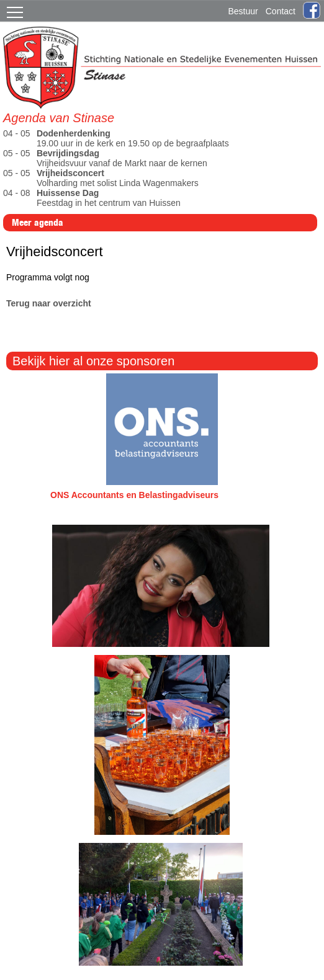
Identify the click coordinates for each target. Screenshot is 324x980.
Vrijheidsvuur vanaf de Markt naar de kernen (106, 158)
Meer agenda (38, 222)
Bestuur (243, 11)
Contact (281, 11)
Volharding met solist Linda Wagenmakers (102, 178)
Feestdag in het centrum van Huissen (94, 198)
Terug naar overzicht (49, 303)
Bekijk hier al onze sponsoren (93, 361)
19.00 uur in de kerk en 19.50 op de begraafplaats (117, 138)
